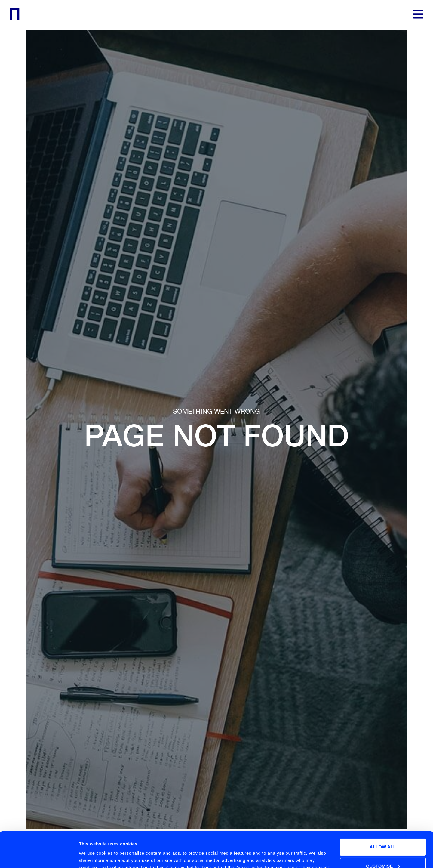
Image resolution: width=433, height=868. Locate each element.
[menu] (418, 14)
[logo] (15, 14)
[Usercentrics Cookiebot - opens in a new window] (39, 856)
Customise (383, 833)
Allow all (383, 814)
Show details (93, 851)
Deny (383, 852)
